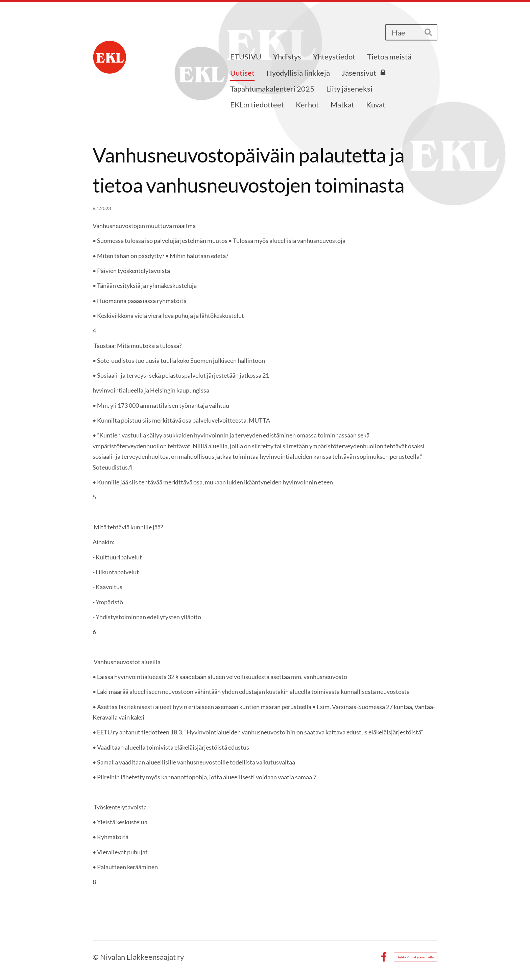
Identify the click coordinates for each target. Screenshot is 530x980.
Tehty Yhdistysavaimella (416, 957)
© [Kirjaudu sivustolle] (96, 957)
